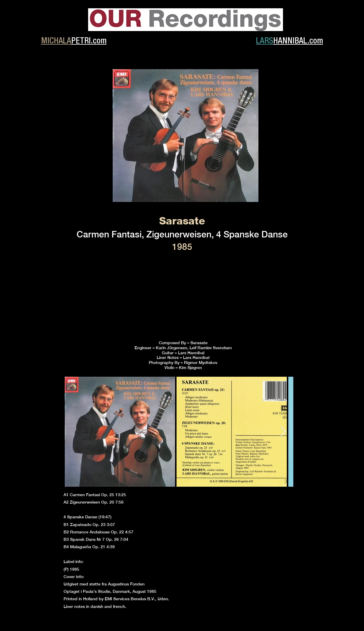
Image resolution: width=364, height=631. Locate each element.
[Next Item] (283, 432)
